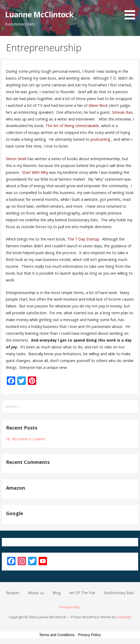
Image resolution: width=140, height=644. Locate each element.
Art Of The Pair (82, 593)
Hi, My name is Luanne (26, 439)
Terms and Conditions (57, 635)
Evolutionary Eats (119, 593)
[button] (132, 11)
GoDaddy (124, 617)
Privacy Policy (70, 607)
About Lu (36, 593)
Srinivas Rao (122, 112)
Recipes (13, 593)
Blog (57, 593)
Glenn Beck (98, 105)
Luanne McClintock (39, 14)
